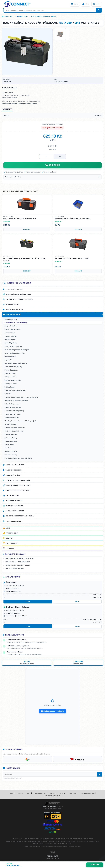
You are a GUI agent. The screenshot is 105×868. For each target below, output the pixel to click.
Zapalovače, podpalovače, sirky (15, 391)
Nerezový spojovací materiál (18, 295)
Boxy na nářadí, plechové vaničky (43, 17)
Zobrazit (27, 230)
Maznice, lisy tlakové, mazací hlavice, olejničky (21, 421)
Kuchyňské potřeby (11, 371)
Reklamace (73, 794)
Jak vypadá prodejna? (15, 569)
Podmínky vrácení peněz (87, 794)
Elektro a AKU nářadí (15, 465)
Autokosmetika (12, 496)
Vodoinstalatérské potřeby (18, 491)
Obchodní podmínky (40, 794)
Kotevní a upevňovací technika (19, 300)
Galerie (63, 794)
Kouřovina (8, 394)
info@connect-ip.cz (13, 592)
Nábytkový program (14, 506)
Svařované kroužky (11, 455)
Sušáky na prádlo (10, 377)
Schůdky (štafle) (10, 425)
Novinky (9, 539)
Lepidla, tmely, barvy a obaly (18, 486)
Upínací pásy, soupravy (12, 405)
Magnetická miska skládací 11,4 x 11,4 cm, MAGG (73, 219)
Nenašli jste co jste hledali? (18, 566)
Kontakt (20, 794)
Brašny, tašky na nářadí (12, 330)
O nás (29, 794)
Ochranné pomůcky (14, 501)
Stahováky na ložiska (12, 418)
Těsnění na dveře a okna (13, 415)
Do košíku (95, 865)
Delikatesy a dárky (14, 522)
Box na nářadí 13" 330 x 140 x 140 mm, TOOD (72, 259)
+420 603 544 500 (13, 589)
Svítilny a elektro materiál (18, 481)
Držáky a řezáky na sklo (13, 381)
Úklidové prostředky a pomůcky (20, 516)
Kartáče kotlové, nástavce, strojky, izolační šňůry (21, 398)
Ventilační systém (11, 442)
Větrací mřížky (9, 445)
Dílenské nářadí (12, 305)
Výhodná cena (12, 534)
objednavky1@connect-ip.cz (16, 616)
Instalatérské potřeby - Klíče (15, 354)
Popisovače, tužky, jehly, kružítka (16, 364)
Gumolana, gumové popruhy (14, 411)
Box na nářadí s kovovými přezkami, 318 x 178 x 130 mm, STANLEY (24, 260)
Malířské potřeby (10, 340)
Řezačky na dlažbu (11, 384)
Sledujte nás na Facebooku (53, 712)
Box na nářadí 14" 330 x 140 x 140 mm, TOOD (20, 219)
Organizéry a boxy (11, 320)
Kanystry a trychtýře (11, 435)
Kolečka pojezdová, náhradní (15, 428)
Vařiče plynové (10, 388)
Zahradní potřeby (13, 476)
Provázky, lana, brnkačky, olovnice (16, 401)
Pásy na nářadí (10, 333)
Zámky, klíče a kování (15, 511)
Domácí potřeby (10, 374)
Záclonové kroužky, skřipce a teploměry (18, 459)
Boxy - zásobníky (10, 327)
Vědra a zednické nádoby (13, 367)
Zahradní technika (14, 471)
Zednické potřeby (11, 344)
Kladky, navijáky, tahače (13, 408)
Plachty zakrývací (10, 357)
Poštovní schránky (11, 438)
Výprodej (10, 549)
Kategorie (8, 17)
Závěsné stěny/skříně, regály (14, 432)
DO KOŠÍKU (53, 166)
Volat (28, 602)
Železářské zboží (21, 17)
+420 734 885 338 (13, 614)
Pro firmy (53, 794)
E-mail (77, 602)
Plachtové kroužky (11, 452)
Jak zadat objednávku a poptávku (20, 559)
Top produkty (12, 544)
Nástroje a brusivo (14, 310)
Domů (12, 794)
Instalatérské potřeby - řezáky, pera (17, 350)
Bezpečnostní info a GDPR (52, 796)
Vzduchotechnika (10, 337)
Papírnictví (8, 361)
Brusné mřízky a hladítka (13, 347)
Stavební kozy (9, 449)
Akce (8, 529)
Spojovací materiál (14, 290)
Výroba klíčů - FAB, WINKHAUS (18, 562)
